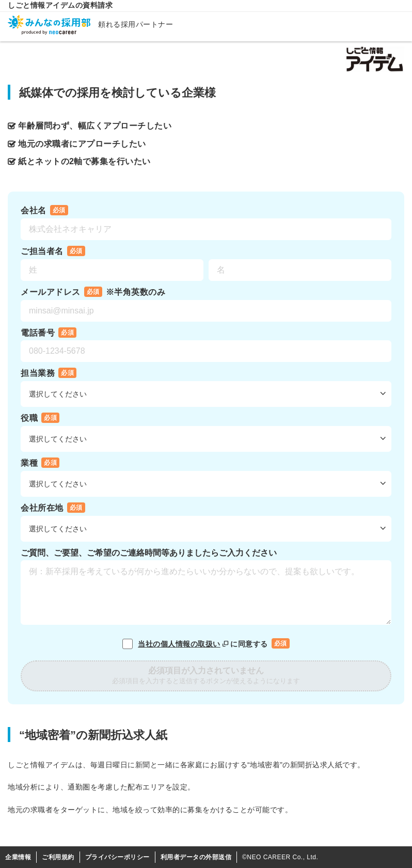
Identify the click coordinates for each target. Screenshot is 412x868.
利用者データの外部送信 (196, 857)
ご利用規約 (58, 857)
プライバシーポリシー (117, 857)
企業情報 (18, 857)
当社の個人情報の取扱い (184, 644)
